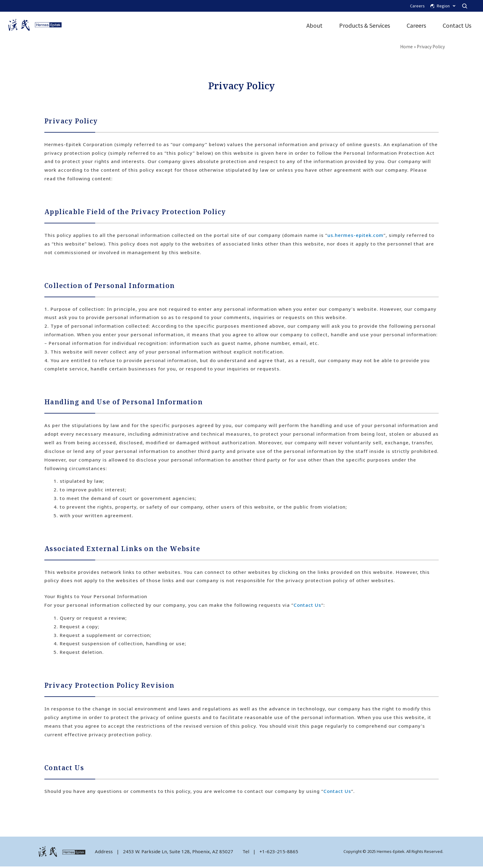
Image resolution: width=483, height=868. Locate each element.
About (313, 26)
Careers (417, 6)
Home (406, 48)
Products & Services (363, 26)
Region (446, 6)
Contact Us (456, 26)
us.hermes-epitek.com (355, 237)
